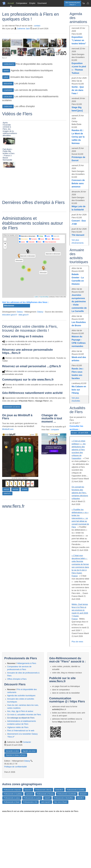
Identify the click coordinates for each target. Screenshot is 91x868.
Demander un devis (12, 751)
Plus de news (77, 642)
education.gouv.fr (9, 347)
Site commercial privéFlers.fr (73, 4)
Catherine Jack (23, 29)
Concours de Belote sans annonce (78, 183)
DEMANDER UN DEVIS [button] (12, 439)
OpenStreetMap (44, 329)
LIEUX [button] (6, 77)
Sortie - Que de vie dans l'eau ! (78, 90)
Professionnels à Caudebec (13, 794)
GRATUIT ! (7, 526)
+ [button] (5, 276)
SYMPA (25, 522)
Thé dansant (78, 235)
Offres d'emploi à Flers (17, 679)
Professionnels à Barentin (12, 790)
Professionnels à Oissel (12, 802)
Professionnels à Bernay (44, 790)
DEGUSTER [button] (8, 84)
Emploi (32, 3)
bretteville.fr (59, 790)
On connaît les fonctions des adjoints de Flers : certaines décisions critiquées (80, 493)
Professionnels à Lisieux (12, 798)
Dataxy (20, 344)
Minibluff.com (8, 461)
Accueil (11, 3)
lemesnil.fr (83, 794)
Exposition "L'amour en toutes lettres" (79, 40)
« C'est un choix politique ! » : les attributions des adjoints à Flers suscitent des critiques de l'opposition (79, 450)
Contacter (27, 742)
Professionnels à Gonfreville (67, 794)
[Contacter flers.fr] (88, 3)
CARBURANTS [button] (9, 64)
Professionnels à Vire (30, 802)
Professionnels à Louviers (32, 798)
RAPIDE (15, 522)
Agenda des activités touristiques (21, 696)
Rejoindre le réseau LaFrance (16, 755)
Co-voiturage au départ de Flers (21, 718)
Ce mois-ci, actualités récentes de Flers (24, 715)
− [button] (5, 279)
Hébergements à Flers (27, 663)
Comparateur (22, 3)
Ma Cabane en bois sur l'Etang (79, 390)
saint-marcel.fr (46, 802)
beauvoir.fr (28, 790)
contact (37, 26)
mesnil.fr (47, 798)
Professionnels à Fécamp (45, 794)
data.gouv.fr (24, 347)
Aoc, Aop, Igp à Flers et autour (20, 711)
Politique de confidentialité (15, 767)
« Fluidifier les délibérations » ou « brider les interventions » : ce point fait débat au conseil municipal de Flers (80, 518)
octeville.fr (81, 798)
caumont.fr (29, 794)
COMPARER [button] (8, 90)
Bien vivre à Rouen (61, 802)
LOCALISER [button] (8, 97)
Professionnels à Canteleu (76, 790)
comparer (55, 462)
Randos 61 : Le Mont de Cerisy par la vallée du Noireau (78, 137)
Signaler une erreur (29, 751)
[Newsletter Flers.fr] (83, 3)
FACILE (6, 522)
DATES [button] (6, 71)
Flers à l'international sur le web (21, 731)
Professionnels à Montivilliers (64, 798)
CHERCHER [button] (8, 106)
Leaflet (36, 329)
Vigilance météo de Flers (18, 727)
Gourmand (42, 3)
